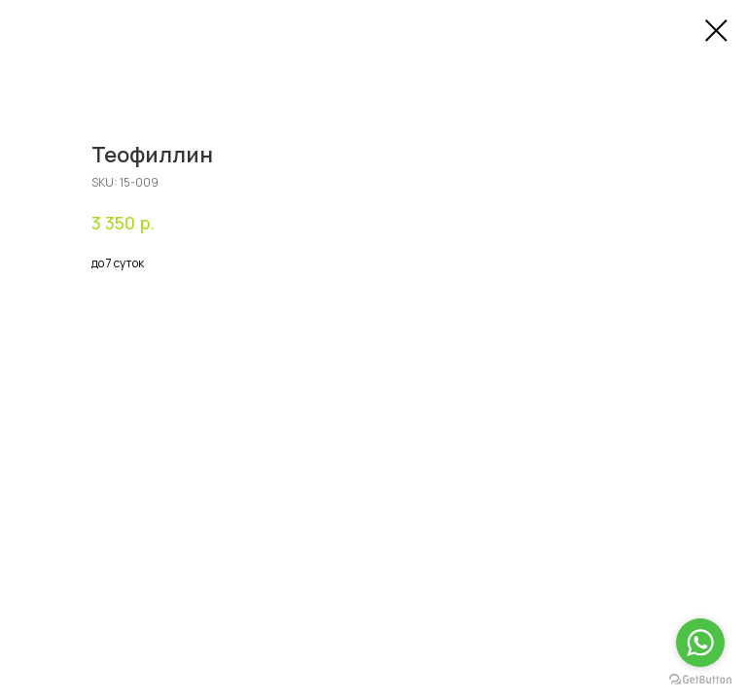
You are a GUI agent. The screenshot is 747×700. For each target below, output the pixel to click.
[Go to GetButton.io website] (700, 680)
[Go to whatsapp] (700, 643)
